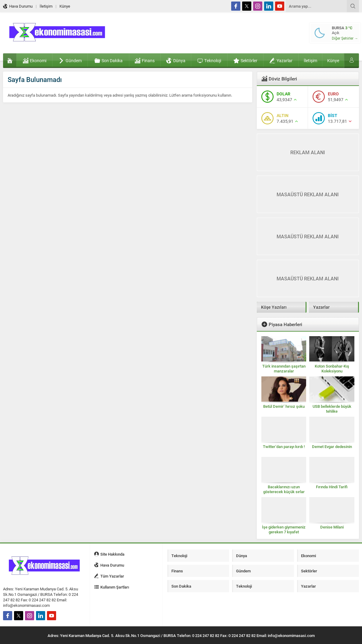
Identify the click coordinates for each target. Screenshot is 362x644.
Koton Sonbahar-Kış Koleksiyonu (332, 368)
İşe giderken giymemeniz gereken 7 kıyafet (284, 529)
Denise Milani (332, 527)
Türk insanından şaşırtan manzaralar (284, 368)
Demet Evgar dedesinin (332, 447)
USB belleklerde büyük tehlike (332, 409)
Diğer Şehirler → (345, 38)
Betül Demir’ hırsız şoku (284, 406)
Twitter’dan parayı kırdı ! (284, 447)
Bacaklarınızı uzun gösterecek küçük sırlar (284, 489)
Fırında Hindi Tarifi (332, 487)
